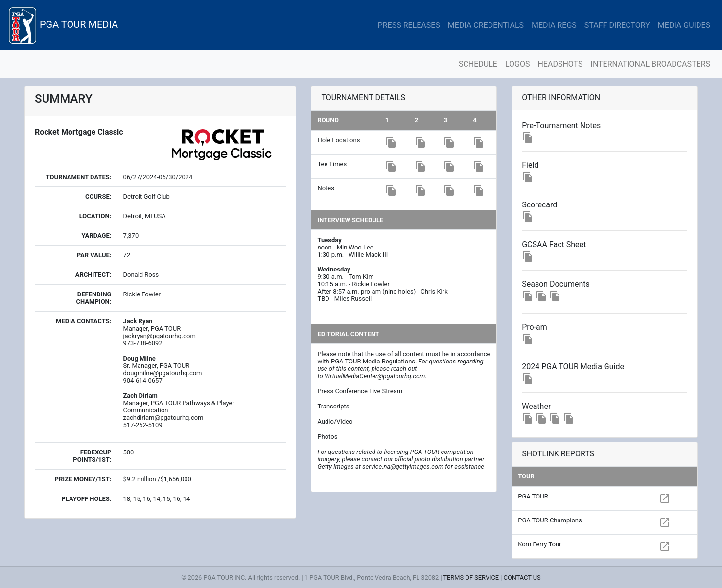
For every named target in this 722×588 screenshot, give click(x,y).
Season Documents (556, 284)
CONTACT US (522, 577)
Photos (327, 437)
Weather (536, 406)
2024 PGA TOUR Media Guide (573, 367)
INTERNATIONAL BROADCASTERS (651, 64)
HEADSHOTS (560, 64)
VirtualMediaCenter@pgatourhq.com (375, 376)
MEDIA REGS (554, 25)
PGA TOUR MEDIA (63, 25)
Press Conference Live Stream (360, 391)
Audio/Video (335, 421)
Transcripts (333, 406)
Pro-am (535, 327)
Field (530, 165)
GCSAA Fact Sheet (554, 244)
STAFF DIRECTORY (617, 25)
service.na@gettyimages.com (403, 466)
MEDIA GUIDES (684, 25)
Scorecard (539, 205)
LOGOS (518, 64)
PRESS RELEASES (409, 25)
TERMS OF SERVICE (471, 577)
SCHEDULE (478, 64)
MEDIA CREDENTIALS (486, 25)
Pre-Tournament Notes (561, 125)
